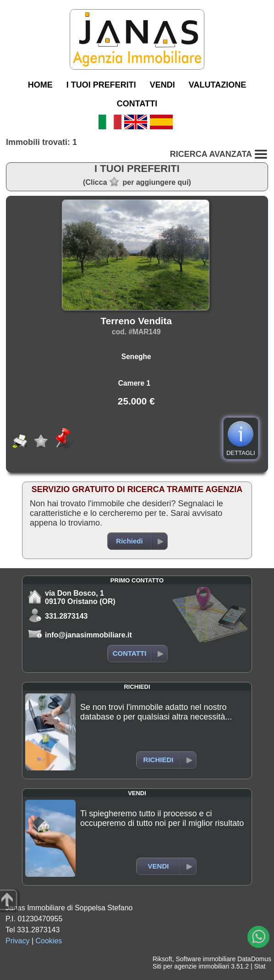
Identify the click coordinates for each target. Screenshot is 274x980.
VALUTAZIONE (217, 85)
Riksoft (162, 959)
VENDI (162, 85)
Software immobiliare (205, 959)
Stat (260, 966)
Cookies (49, 941)
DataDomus (254, 959)
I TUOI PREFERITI (101, 85)
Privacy (17, 941)
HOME (40, 85)
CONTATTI (137, 104)
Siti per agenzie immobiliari (191, 966)
